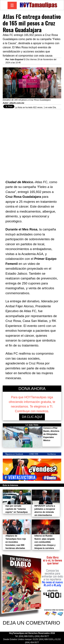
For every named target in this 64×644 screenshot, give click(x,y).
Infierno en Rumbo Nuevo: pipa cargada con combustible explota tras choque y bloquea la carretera (45, 542)
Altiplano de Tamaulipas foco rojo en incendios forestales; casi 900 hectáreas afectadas (16, 542)
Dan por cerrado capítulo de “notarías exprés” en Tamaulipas (17, 509)
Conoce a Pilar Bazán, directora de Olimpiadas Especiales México (51, 434)
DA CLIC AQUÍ (32, 417)
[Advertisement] (32, 143)
